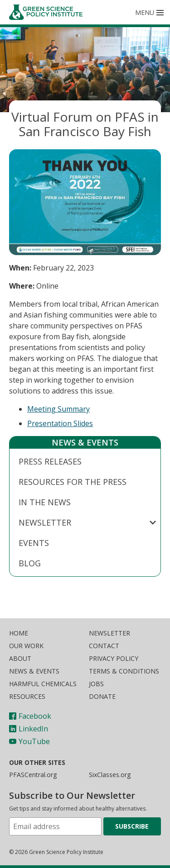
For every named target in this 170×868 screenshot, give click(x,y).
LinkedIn (29, 729)
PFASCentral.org (33, 775)
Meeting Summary (58, 409)
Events (34, 543)
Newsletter (45, 522)
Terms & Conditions (124, 671)
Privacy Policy (114, 658)
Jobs (96, 684)
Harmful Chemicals (43, 684)
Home (19, 633)
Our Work (26, 646)
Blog (30, 563)
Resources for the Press (73, 482)
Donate (102, 696)
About (20, 658)
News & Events (85, 442)
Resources (27, 696)
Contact (104, 646)
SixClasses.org (110, 775)
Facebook (30, 716)
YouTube (29, 741)
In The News (45, 502)
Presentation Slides (60, 423)
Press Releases (50, 461)
